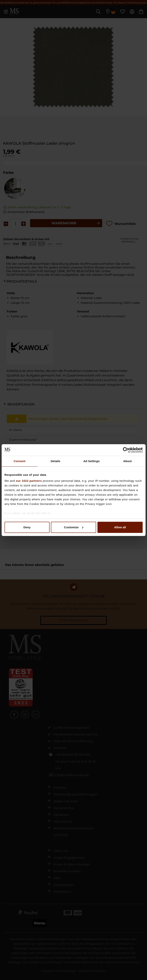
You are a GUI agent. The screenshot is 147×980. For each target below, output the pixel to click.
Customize (74, 527)
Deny (27, 527)
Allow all (120, 527)
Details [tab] (55, 461)
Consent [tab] (20, 461)
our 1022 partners (29, 481)
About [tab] (127, 461)
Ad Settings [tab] (91, 461)
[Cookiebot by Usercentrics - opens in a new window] (126, 450)
